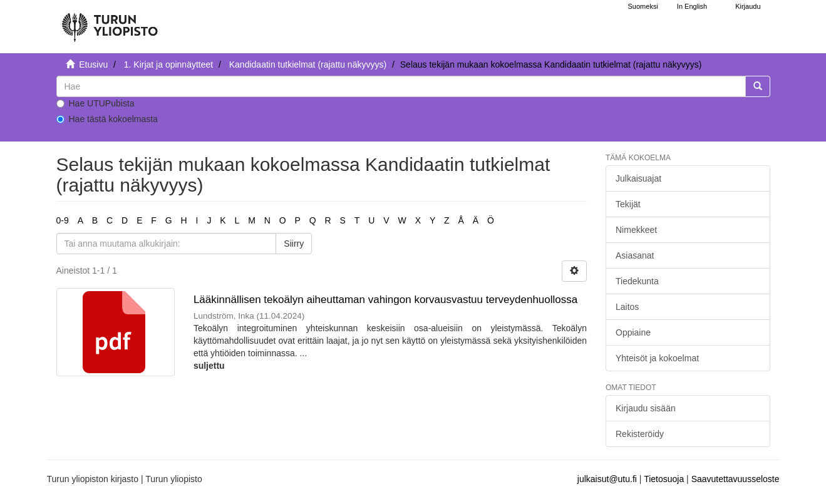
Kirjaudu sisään (646, 408)
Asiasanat (635, 255)
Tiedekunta (637, 281)
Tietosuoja (664, 479)
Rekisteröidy (640, 434)
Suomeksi (643, 6)
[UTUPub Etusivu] (110, 22)
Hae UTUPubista (96, 103)
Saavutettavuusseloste (736, 479)
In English (692, 6)
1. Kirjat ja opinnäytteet (168, 64)
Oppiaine (633, 332)
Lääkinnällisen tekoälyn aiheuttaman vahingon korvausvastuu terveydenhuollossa (385, 300)
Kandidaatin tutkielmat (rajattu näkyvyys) (308, 64)
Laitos (627, 307)
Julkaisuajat (638, 178)
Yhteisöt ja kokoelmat (657, 358)
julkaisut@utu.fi (607, 479)
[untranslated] (401, 86)
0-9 (63, 220)
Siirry (294, 244)
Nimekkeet (636, 230)
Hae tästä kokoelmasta (107, 119)
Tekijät (628, 204)
